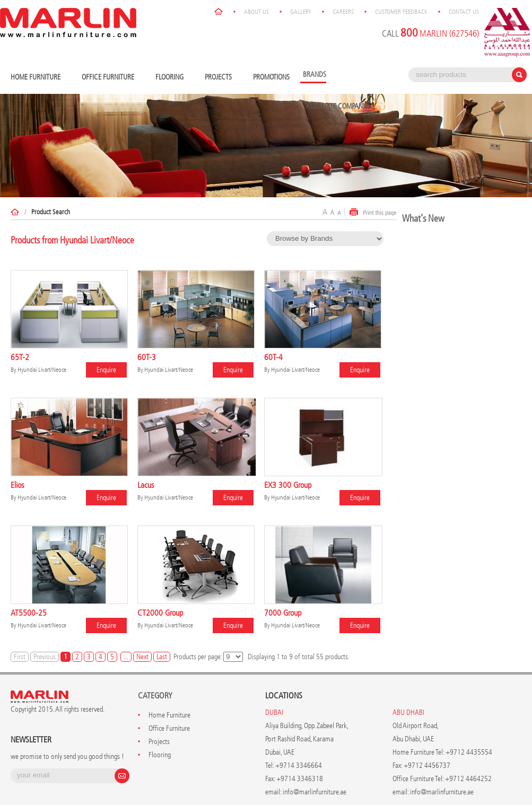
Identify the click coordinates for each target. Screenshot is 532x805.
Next (142, 657)
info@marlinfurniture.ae (315, 792)
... (126, 657)
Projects (221, 78)
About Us (256, 12)
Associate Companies (338, 106)
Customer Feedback (401, 12)
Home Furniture (38, 78)
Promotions (271, 77)
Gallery (301, 12)
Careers (343, 12)
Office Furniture (111, 78)
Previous (45, 657)
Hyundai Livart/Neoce (42, 370)
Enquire (106, 370)
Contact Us (464, 12)
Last (162, 657)
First (20, 657)
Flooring (172, 78)
